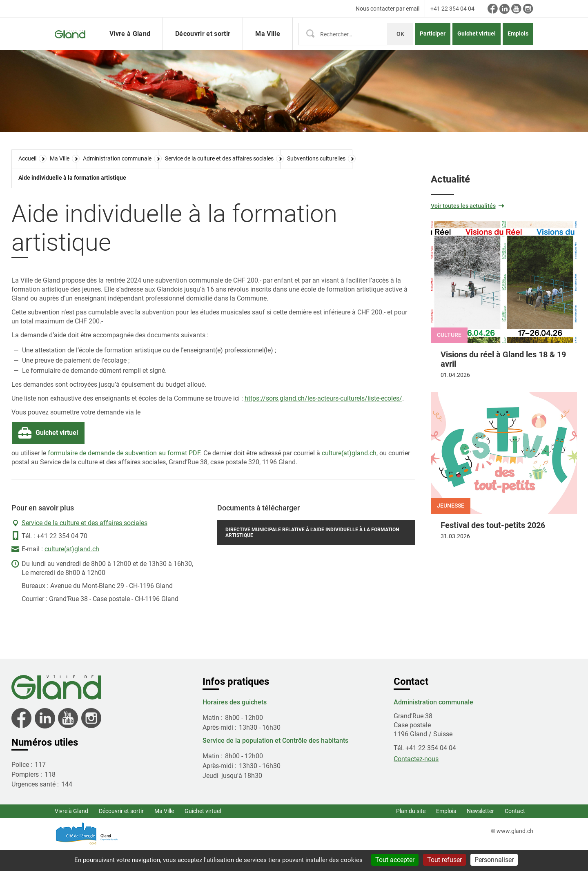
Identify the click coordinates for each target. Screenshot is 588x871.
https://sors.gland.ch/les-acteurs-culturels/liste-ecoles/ (323, 420)
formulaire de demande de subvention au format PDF (124, 475)
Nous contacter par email (388, 9)
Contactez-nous (416, 781)
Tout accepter (395, 860)
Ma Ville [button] (268, 45)
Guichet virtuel (477, 45)
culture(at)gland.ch (349, 475)
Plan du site (411, 833)
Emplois (518, 45)
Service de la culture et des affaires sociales (85, 545)
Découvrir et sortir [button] (203, 45)
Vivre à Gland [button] (130, 45)
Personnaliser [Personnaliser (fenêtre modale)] (494, 860)
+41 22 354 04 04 (452, 9)
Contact (515, 833)
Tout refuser (444, 860)
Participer (433, 45)
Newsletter (480, 833)
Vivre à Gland (71, 833)
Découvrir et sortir (121, 833)
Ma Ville (164, 833)
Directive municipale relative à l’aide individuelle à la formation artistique (312, 555)
